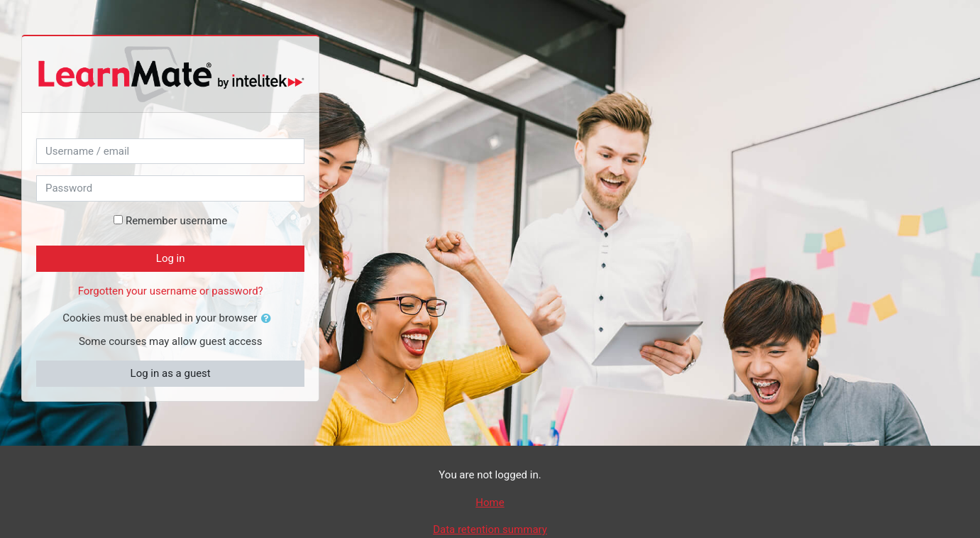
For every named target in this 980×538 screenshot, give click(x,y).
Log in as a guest (171, 373)
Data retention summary (490, 529)
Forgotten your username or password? (171, 291)
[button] (269, 319)
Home (490, 503)
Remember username (176, 221)
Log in (171, 258)
